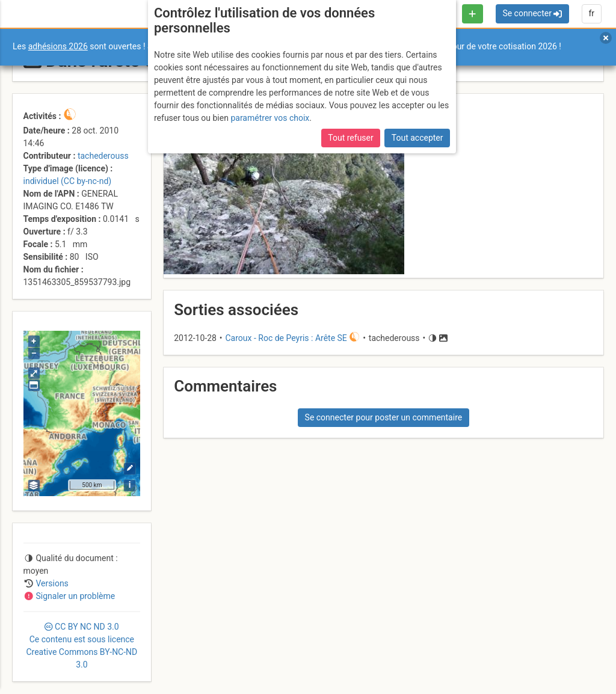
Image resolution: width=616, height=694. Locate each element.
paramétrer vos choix (270, 118)
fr (591, 13)
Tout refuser (350, 138)
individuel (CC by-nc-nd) (68, 181)
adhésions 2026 (58, 46)
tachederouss (103, 156)
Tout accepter (417, 138)
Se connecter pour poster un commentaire (384, 417)
